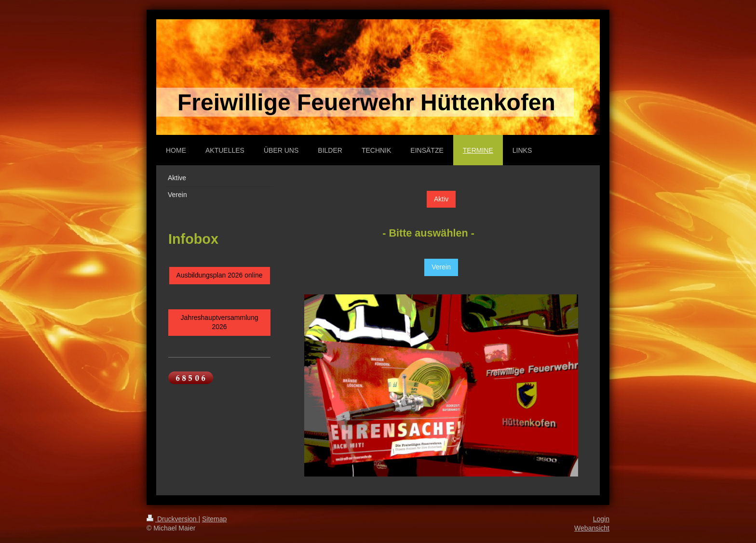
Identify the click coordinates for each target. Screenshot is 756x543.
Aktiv (441, 199)
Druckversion (172, 519)
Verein (441, 267)
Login (601, 519)
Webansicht (592, 528)
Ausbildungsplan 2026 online (220, 275)
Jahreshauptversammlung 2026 (220, 322)
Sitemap (214, 519)
